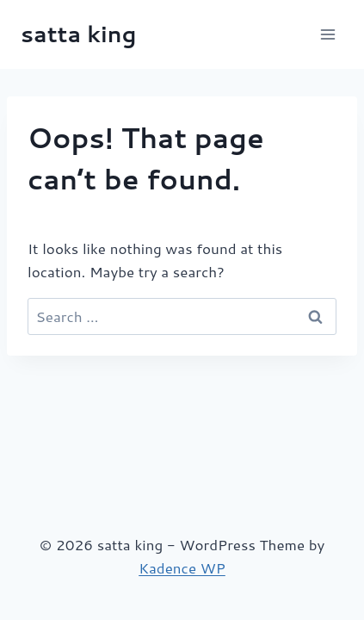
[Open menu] (327, 34)
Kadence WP (182, 567)
